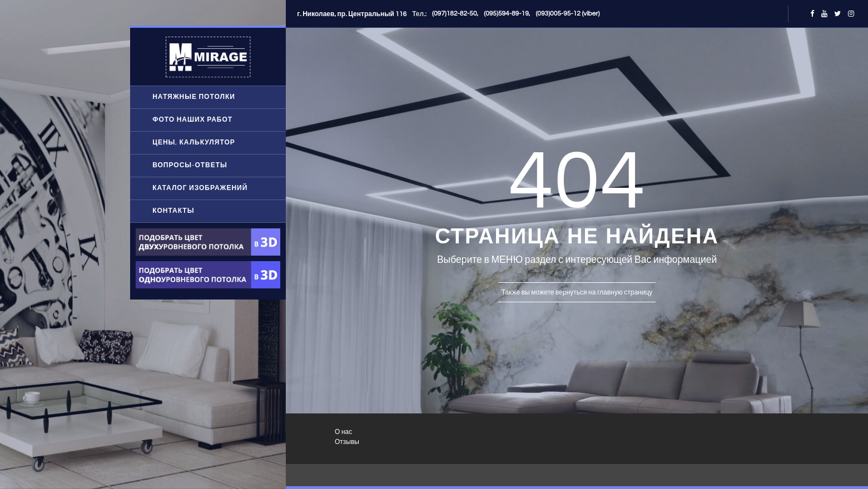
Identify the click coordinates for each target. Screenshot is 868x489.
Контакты (173, 211)
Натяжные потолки (194, 97)
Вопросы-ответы (190, 165)
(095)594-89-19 (506, 14)
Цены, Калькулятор (194, 143)
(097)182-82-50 (455, 14)
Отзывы (347, 442)
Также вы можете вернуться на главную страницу (577, 293)
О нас (343, 432)
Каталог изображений (200, 188)
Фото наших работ (192, 120)
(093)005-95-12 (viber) (567, 14)
